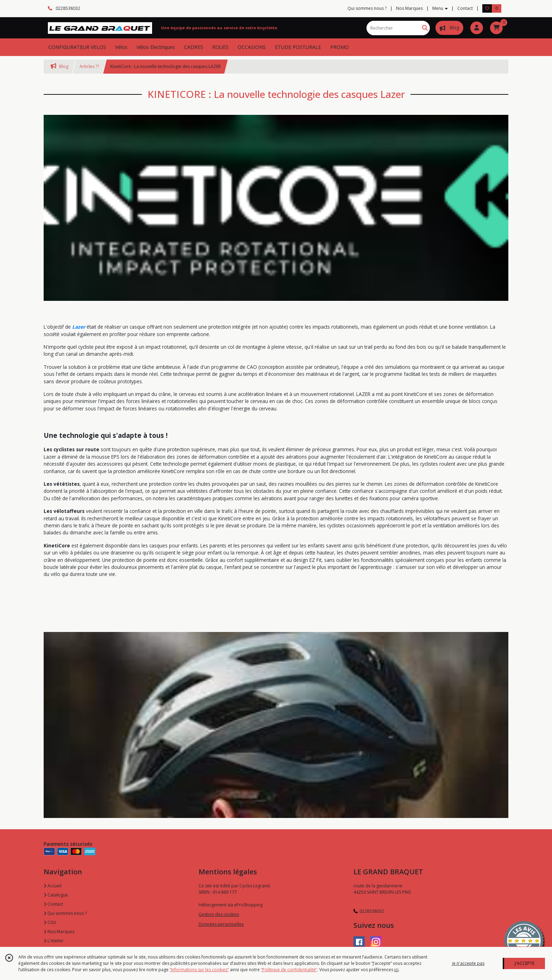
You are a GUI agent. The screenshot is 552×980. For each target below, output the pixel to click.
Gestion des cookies (219, 914)
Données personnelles (221, 924)
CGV (50, 922)
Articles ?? (89, 66)
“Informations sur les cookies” (199, 970)
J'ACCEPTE (525, 963)
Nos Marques (59, 932)
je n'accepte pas (468, 963)
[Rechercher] (425, 28)
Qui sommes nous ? (65, 913)
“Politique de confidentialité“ (289, 970)
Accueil (53, 886)
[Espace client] (477, 28)
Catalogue (56, 895)
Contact (465, 8)
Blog (59, 66)
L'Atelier (54, 941)
